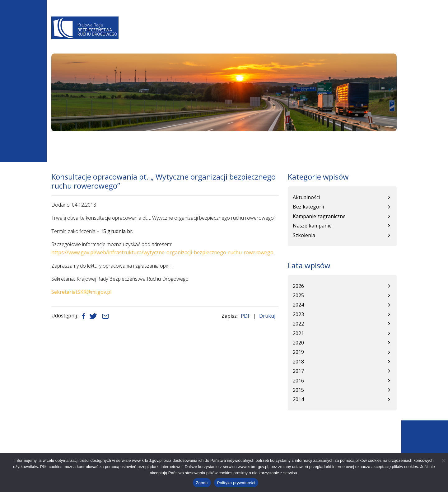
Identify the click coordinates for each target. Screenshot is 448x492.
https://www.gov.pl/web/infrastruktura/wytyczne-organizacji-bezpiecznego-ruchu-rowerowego (162, 252)
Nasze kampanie (312, 226)
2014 (298, 399)
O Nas (149, 36)
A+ (298, 19)
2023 (298, 314)
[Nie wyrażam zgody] (443, 461)
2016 (298, 381)
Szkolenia (304, 235)
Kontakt (383, 36)
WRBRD (293, 36)
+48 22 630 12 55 (83, 451)
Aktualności (179, 36)
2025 (298, 295)
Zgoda (202, 483)
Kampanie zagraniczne (319, 216)
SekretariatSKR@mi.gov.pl (81, 292)
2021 (298, 333)
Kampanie (320, 36)
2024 (298, 305)
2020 (298, 343)
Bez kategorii (308, 207)
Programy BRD (222, 36)
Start (57, 144)
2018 (298, 362)
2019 (298, 352)
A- (280, 19)
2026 (298, 286)
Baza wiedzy (263, 36)
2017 (298, 371)
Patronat (352, 36)
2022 (298, 324)
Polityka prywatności (236, 483)
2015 (298, 390)
